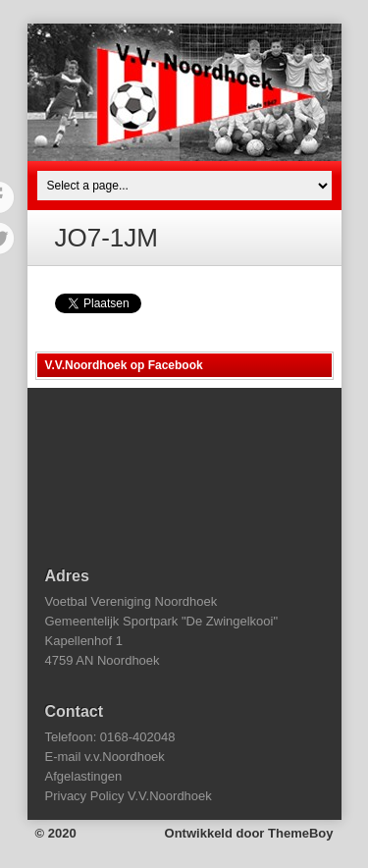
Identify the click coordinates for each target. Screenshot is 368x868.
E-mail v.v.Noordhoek (105, 757)
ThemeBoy (300, 833)
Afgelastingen (84, 776)
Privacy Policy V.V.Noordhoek (129, 796)
